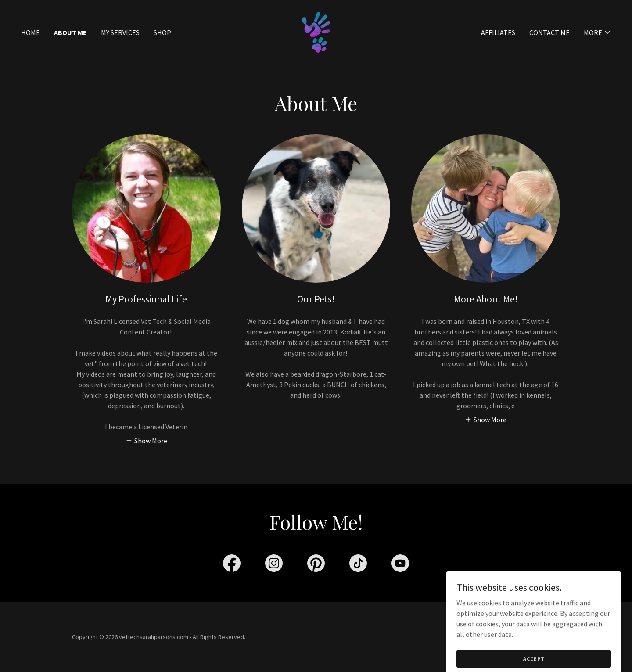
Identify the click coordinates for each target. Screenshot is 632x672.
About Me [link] (70, 32)
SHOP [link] (162, 32)
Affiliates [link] (498, 32)
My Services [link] (120, 32)
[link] (316, 32)
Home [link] (31, 32)
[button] (597, 32)
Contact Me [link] (549, 32)
